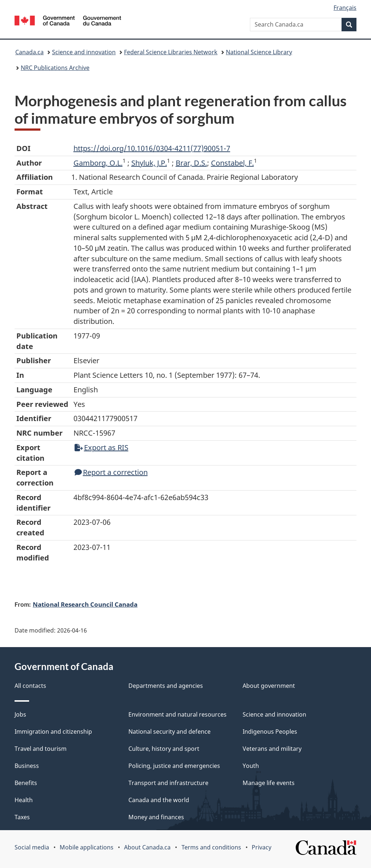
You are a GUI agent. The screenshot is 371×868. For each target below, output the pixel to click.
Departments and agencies (166, 686)
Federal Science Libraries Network (171, 52)
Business (27, 766)
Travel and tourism (41, 749)
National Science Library (259, 52)
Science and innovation (84, 52)
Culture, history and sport (164, 749)
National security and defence (169, 732)
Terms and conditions (211, 847)
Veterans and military (272, 749)
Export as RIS (101, 447)
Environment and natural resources (177, 714)
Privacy (262, 847)
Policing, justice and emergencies (174, 766)
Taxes (22, 817)
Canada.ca (29, 52)
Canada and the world (159, 800)
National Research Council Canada (85, 604)
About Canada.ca (147, 847)
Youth (251, 766)
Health (24, 800)
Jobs (20, 714)
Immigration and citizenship (53, 732)
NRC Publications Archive (55, 68)
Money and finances (156, 817)
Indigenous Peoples (270, 732)
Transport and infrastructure (168, 783)
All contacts (30, 686)
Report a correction (111, 472)
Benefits (26, 783)
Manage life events (269, 783)
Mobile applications (87, 847)
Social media (32, 847)
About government (269, 686)
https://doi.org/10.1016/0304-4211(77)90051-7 (152, 148)
